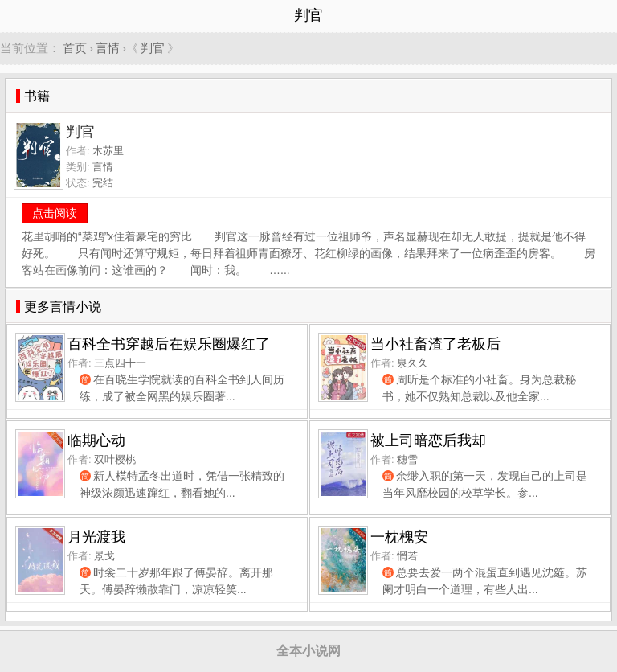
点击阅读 (55, 213)
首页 (75, 48)
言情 (108, 48)
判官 (153, 48)
